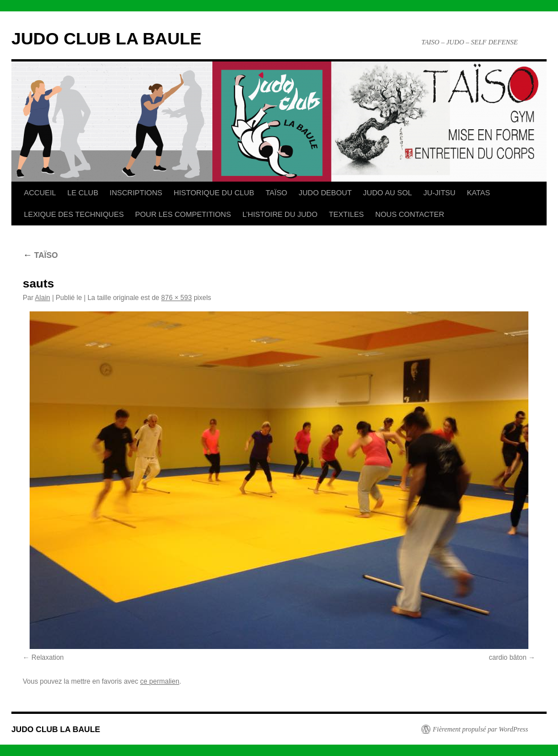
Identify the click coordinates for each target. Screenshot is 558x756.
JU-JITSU (440, 193)
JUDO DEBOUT (325, 193)
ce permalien (160, 681)
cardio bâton (508, 658)
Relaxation (48, 658)
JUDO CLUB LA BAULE (106, 38)
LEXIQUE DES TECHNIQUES (74, 214)
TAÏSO (276, 193)
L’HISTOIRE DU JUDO (280, 214)
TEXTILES (346, 214)
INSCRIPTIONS (136, 193)
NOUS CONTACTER (410, 214)
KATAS (479, 193)
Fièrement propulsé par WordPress (480, 729)
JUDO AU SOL (388, 193)
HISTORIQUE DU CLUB (214, 193)
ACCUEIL (40, 193)
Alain (42, 298)
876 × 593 (177, 298)
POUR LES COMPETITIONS (183, 214)
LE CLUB (83, 193)
